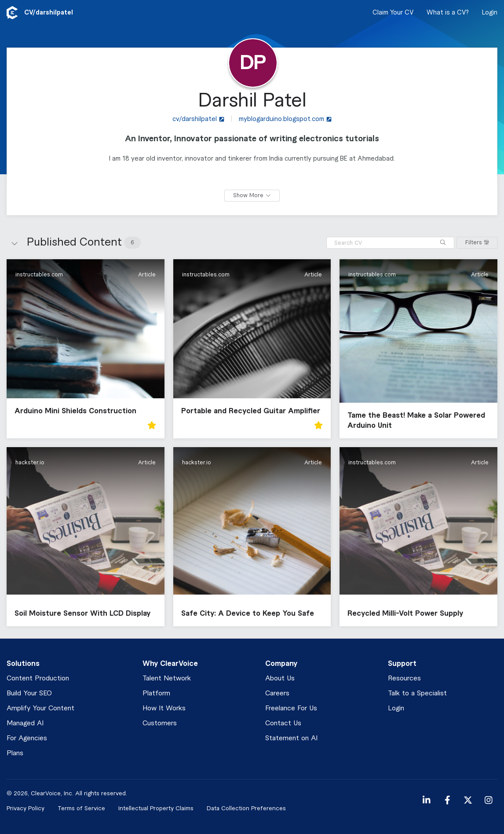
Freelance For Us (291, 708)
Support (402, 664)
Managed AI (25, 723)
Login (490, 13)
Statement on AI (291, 738)
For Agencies (27, 738)
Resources (404, 678)
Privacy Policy (26, 808)
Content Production (38, 678)
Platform (156, 693)
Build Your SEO (29, 693)
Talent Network (167, 678)
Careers (277, 693)
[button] (86, 349)
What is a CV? (448, 13)
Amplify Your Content (40, 708)
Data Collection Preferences (246, 808)
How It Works (164, 708)
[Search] (443, 243)
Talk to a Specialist (417, 693)
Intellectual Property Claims (156, 808)
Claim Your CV (393, 13)
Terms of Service (81, 808)
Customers (160, 723)
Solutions (23, 664)
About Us (280, 678)
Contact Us (283, 723)
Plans (15, 753)
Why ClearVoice (170, 664)
